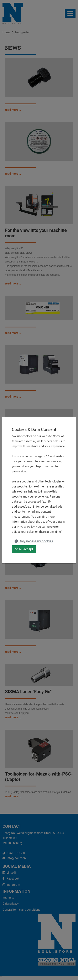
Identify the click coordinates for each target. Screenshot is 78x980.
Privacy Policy (26, 527)
